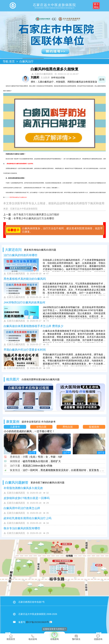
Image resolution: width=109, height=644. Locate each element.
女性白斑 (41, 427)
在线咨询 (54, 636)
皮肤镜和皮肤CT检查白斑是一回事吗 (27, 498)
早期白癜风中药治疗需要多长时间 (25, 350)
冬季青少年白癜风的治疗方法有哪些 (34, 218)
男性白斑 (68, 427)
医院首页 (11, 637)
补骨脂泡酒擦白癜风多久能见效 (23, 488)
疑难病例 (94, 427)
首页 (12, 61)
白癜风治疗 (27, 61)
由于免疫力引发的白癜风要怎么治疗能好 (36, 214)
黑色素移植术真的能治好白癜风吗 (25, 279)
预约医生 (76, 637)
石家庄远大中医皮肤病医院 (24, 209)
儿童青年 (15, 427)
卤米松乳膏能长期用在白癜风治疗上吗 (27, 518)
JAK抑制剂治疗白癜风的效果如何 (24, 302)
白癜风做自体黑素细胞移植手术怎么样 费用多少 (33, 326)
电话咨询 (33, 637)
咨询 (102, 79)
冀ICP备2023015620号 (37, 622)
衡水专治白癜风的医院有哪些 (22, 528)
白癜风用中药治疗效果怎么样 (22, 508)
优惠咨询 (98, 637)
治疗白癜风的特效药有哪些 (20, 255)
